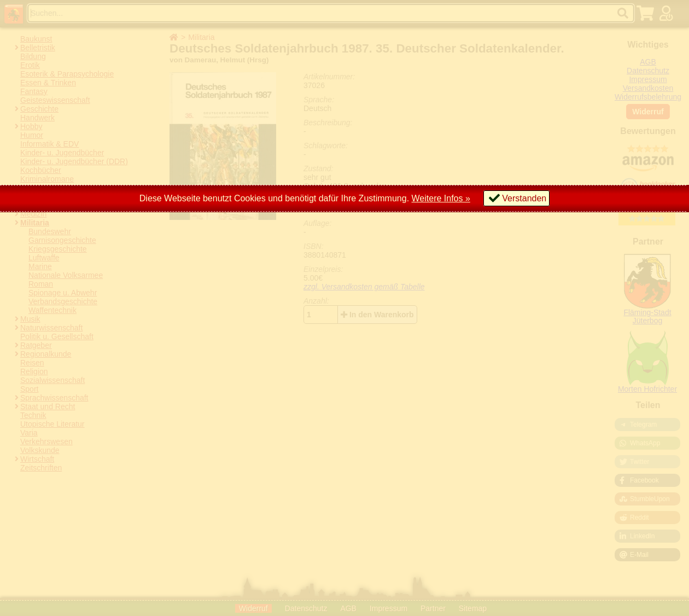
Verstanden (524, 198)
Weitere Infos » (441, 198)
